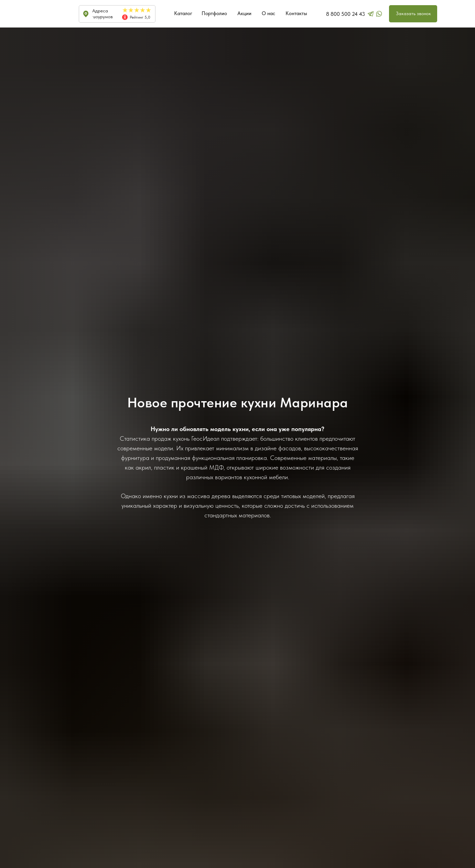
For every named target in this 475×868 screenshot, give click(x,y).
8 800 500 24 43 (346, 14)
